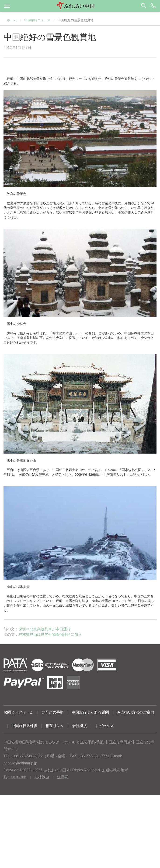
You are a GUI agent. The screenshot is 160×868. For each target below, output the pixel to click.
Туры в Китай (15, 777)
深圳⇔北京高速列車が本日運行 (45, 629)
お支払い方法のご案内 (136, 712)
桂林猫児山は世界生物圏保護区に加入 (50, 634)
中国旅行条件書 (24, 726)
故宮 (10, 203)
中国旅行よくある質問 (90, 712)
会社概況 (80, 726)
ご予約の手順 (52, 712)
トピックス (104, 726)
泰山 (10, 596)
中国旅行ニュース (37, 20)
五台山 (12, 470)
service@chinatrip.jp (20, 763)
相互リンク (55, 726)
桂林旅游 (42, 777)
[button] (80, 6)
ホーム (12, 20)
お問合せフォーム (18, 712)
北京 (101, 208)
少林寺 (12, 333)
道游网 (63, 777)
